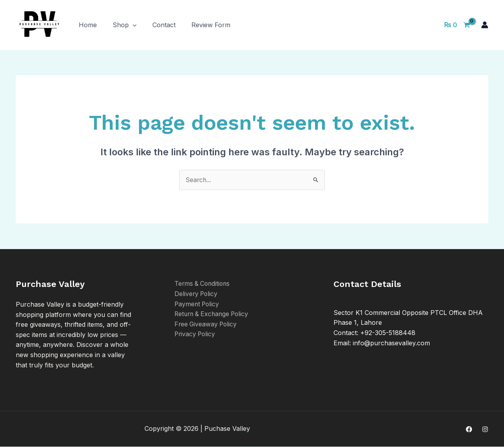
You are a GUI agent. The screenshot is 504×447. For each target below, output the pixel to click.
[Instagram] (485, 429)
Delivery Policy (197, 294)
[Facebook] (469, 429)
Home (88, 25)
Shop (125, 25)
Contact (164, 25)
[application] (133, 25)
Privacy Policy (196, 334)
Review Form (211, 25)
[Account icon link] (485, 25)
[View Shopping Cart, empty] (457, 25)
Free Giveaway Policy (207, 324)
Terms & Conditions (203, 284)
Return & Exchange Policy (213, 314)
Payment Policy (198, 304)
